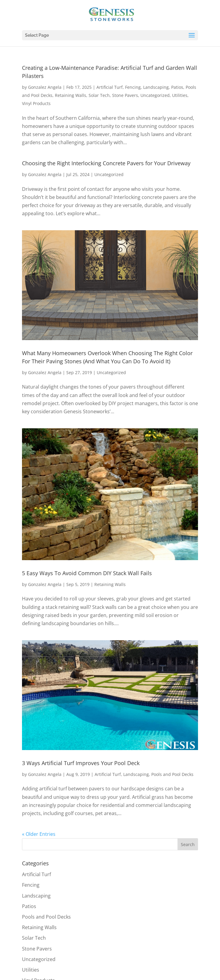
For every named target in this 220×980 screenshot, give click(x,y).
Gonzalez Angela (45, 87)
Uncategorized (155, 95)
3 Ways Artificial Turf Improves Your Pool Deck (81, 763)
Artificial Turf (110, 87)
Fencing (133, 87)
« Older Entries (39, 834)
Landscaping (156, 87)
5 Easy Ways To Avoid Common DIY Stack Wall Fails (87, 573)
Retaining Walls (71, 95)
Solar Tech (99, 95)
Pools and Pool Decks (172, 774)
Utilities (180, 95)
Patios (177, 87)
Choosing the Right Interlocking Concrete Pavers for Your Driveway (106, 163)
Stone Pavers (125, 95)
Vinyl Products (36, 103)
